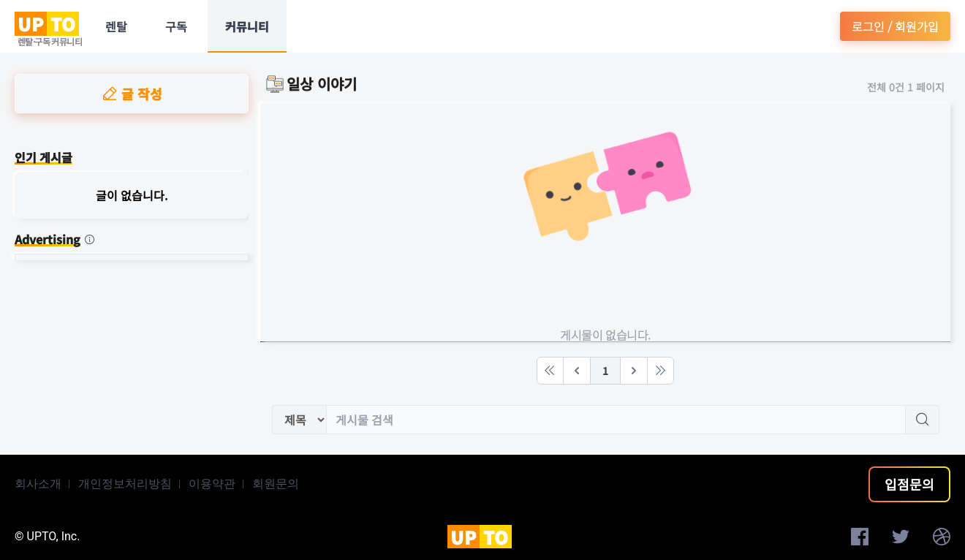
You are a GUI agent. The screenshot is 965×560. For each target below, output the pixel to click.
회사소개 (38, 484)
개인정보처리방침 (125, 484)
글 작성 (132, 94)
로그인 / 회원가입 (895, 26)
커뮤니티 (247, 26)
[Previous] (577, 371)
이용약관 (212, 484)
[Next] (634, 371)
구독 (176, 26)
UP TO (47, 24)
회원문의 (276, 484)
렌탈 (116, 26)
